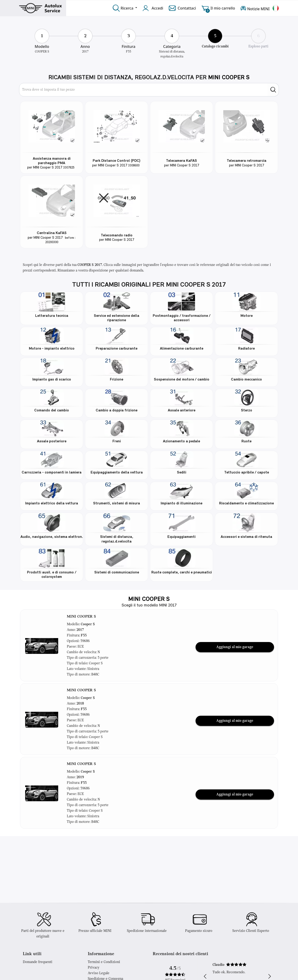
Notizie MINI (255, 8)
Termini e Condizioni (104, 962)
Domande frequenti (38, 962)
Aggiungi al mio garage (235, 647)
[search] (273, 90)
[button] (42, 645)
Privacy (94, 968)
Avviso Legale (99, 973)
